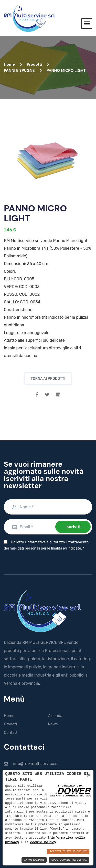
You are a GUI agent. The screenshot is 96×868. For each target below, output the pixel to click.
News (53, 724)
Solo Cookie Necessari (69, 860)
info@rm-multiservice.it (35, 764)
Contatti (11, 733)
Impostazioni (34, 860)
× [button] (89, 775)
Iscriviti (73, 527)
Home (13, 64)
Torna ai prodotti (48, 379)
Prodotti (38, 64)
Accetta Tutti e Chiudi (68, 852)
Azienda (55, 716)
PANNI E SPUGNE (23, 71)
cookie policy (43, 842)
